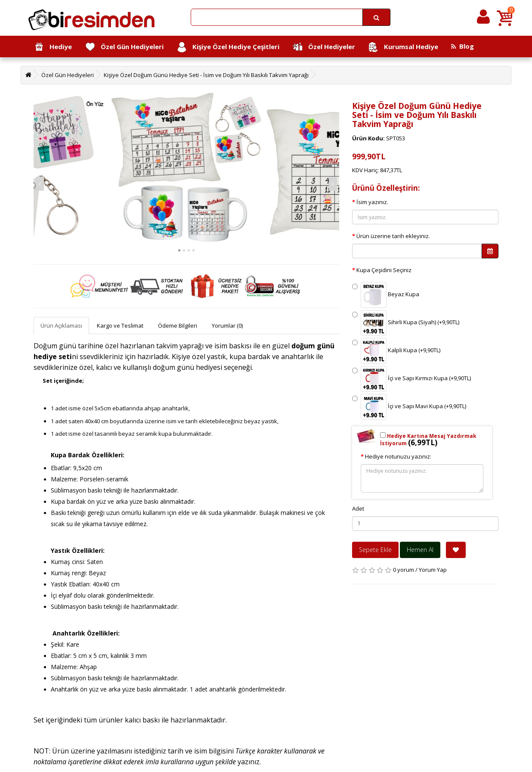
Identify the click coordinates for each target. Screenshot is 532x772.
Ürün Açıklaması (61, 326)
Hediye (53, 47)
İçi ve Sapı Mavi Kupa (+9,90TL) (409, 407)
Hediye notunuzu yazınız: (398, 456)
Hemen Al (420, 550)
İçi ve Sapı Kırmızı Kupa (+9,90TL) (411, 379)
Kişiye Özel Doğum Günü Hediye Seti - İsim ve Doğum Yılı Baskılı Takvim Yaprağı (206, 75)
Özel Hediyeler (324, 47)
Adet (358, 508)
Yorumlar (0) (227, 326)
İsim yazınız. (372, 202)
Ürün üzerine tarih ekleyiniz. (393, 236)
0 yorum (404, 570)
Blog (462, 46)
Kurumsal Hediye (403, 47)
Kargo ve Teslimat (120, 326)
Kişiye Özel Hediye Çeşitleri (228, 47)
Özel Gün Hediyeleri (124, 47)
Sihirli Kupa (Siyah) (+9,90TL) (406, 323)
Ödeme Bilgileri (178, 326)
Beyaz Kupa (386, 295)
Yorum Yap (433, 570)
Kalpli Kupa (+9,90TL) (396, 351)
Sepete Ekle (375, 550)
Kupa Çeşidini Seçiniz (384, 270)
